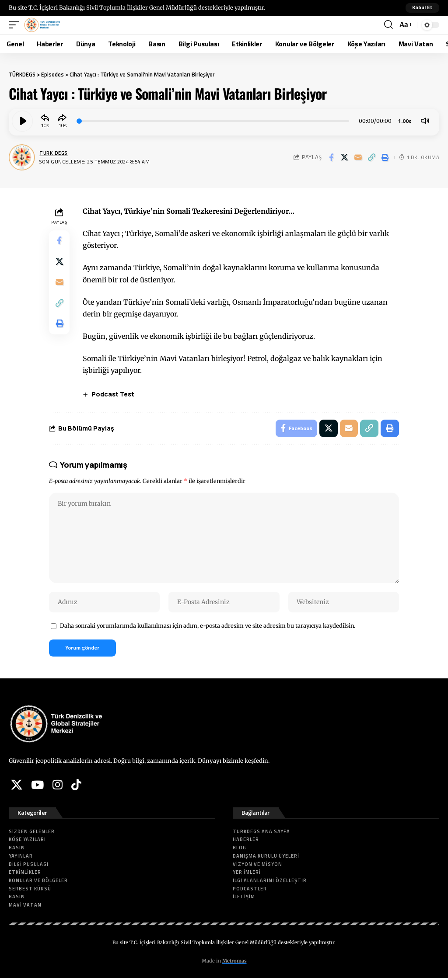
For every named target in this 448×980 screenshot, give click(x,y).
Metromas (234, 963)
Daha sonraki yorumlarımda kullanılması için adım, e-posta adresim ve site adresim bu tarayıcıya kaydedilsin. (208, 627)
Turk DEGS (54, 153)
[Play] (22, 121)
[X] (17, 786)
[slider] (213, 121)
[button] (422, 8)
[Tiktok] (76, 786)
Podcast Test (113, 394)
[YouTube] (37, 786)
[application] (224, 121)
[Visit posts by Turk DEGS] (22, 157)
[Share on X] (345, 157)
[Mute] (425, 121)
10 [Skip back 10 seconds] (44, 125)
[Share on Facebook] (331, 157)
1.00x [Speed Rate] (405, 121)
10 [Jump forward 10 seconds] (61, 125)
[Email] (358, 157)
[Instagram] (58, 786)
